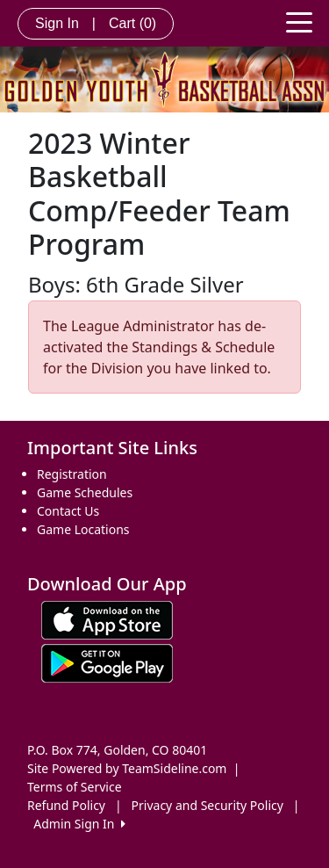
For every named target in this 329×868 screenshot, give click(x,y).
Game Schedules (85, 492)
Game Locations (83, 529)
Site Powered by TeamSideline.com (127, 768)
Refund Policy (66, 805)
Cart (132, 23)
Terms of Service (75, 787)
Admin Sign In (79, 824)
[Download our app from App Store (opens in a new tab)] (107, 618)
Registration (72, 474)
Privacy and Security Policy (207, 805)
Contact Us (68, 511)
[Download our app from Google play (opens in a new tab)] (107, 661)
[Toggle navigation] (299, 21)
